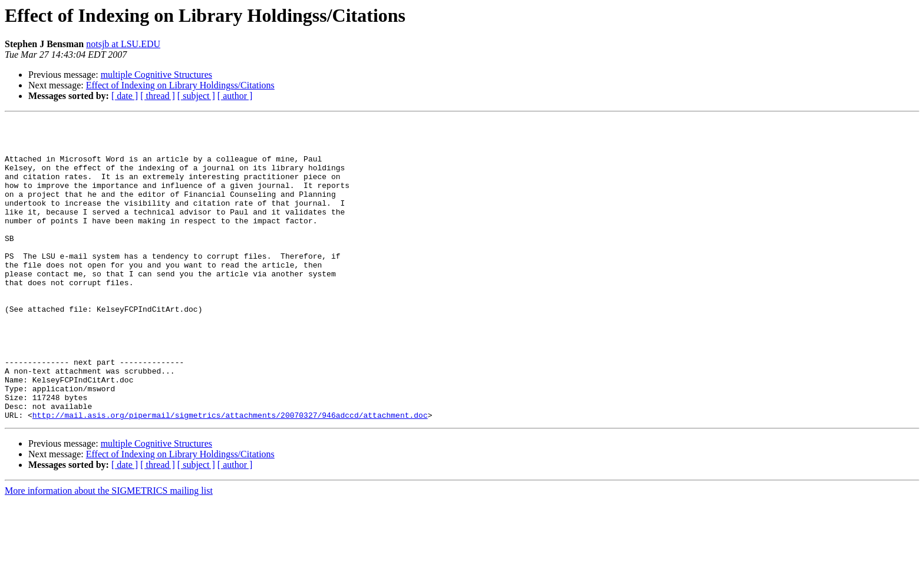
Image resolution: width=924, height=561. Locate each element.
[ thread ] (158, 96)
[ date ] (125, 96)
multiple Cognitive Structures (156, 75)
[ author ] (235, 96)
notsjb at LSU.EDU (123, 44)
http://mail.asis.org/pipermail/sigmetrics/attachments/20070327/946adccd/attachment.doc (230, 475)
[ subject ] (196, 96)
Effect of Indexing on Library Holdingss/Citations (180, 85)
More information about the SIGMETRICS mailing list (109, 551)
